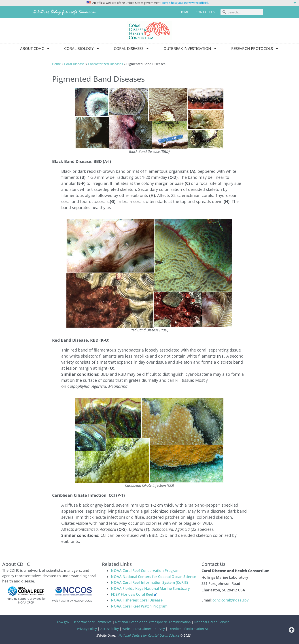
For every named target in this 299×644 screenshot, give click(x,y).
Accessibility (110, 629)
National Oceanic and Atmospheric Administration (153, 622)
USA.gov (63, 622)
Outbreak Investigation (190, 48)
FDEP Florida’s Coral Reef (134, 594)
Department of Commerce (92, 622)
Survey (160, 629)
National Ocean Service (212, 622)
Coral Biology (82, 48)
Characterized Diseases (105, 64)
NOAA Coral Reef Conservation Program (145, 571)
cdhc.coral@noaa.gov (231, 600)
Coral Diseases (132, 48)
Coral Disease (74, 64)
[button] (149, 2)
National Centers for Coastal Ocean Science (149, 635)
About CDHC (35, 48)
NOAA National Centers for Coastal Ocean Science (154, 577)
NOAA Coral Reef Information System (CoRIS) (149, 582)
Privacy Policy (87, 629)
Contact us (205, 12)
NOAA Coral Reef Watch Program (139, 606)
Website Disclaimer (137, 629)
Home (184, 12)
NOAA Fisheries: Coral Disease (137, 600)
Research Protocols (255, 48)
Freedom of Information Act (189, 629)
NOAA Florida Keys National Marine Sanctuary (150, 589)
